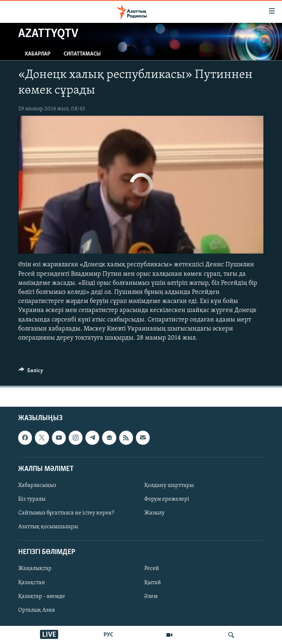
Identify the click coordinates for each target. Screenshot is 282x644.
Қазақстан (32, 583)
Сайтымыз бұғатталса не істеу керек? (66, 513)
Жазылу (154, 513)
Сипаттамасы (82, 54)
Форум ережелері (167, 499)
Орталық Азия (37, 610)
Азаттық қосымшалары (48, 527)
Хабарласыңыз (37, 485)
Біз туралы (32, 499)
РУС (108, 635)
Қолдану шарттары (169, 485)
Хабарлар (38, 54)
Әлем (151, 596)
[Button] (31, 372)
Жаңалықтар (35, 569)
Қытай (153, 583)
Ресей (152, 569)
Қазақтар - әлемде (42, 596)
